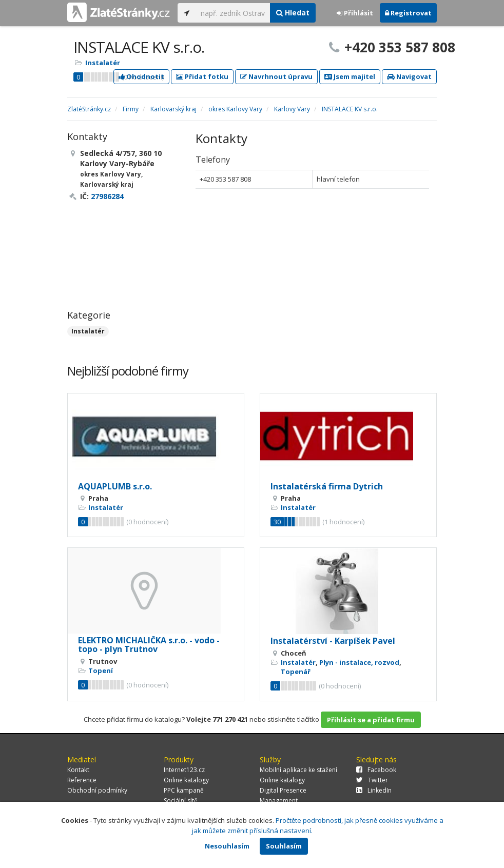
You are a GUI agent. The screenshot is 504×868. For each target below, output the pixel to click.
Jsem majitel (350, 76)
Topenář (296, 672)
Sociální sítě (181, 801)
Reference (82, 780)
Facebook (376, 770)
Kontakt (78, 770)
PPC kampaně (184, 790)
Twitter (372, 780)
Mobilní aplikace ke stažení (298, 770)
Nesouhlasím (227, 846)
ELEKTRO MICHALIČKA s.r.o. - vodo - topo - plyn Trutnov (149, 645)
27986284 (107, 196)
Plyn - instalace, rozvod (359, 662)
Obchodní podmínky (97, 790)
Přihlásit (355, 13)
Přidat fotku (202, 76)
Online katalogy (186, 780)
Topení (101, 670)
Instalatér (103, 63)
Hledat (293, 13)
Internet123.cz (184, 770)
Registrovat (408, 13)
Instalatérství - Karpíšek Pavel (333, 641)
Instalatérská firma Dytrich (327, 486)
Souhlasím (284, 846)
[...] (233, 13)
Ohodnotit (141, 76)
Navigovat (409, 76)
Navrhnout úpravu (276, 76)
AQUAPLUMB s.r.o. (115, 486)
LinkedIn (374, 790)
